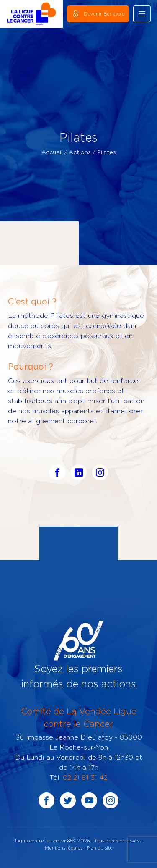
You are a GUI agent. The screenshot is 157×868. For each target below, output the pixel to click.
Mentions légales (64, 848)
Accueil (52, 152)
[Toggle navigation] (142, 14)
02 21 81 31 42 (85, 777)
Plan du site (100, 848)
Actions (80, 152)
